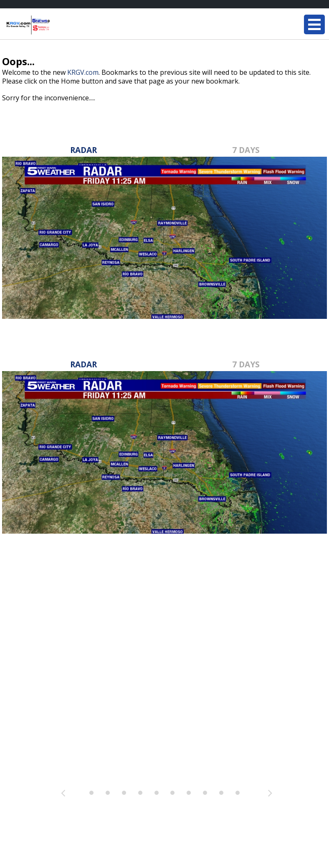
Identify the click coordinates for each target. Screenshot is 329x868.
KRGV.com (83, 72)
